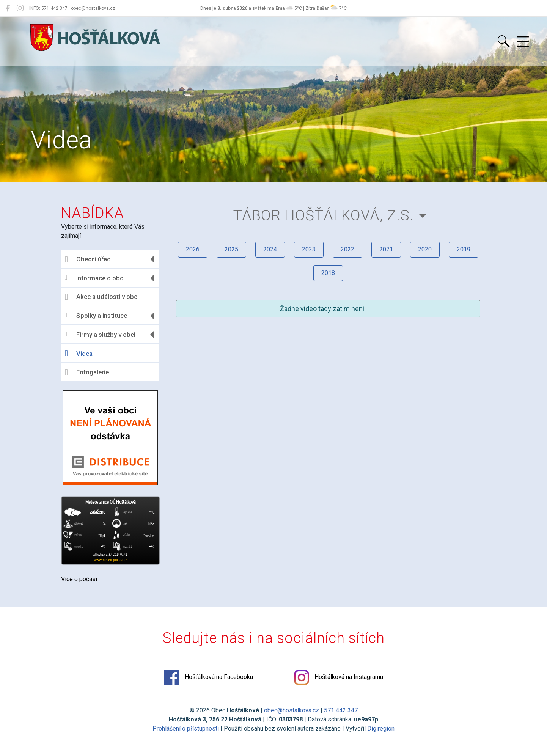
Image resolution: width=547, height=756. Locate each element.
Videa (79, 354)
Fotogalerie (87, 372)
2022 (347, 249)
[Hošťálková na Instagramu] (20, 8)
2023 (309, 249)
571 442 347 (341, 710)
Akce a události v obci (102, 297)
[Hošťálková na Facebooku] (8, 8)
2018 (328, 273)
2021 (386, 249)
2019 (464, 249)
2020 (425, 249)
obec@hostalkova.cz (292, 710)
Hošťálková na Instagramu (339, 677)
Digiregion (381, 728)
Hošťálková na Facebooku (209, 677)
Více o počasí (79, 579)
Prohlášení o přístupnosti (186, 728)
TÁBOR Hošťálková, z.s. (323, 215)
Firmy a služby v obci (100, 334)
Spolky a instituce (96, 316)
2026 (193, 249)
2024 (270, 249)
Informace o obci (95, 278)
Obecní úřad (88, 259)
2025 (231, 249)
